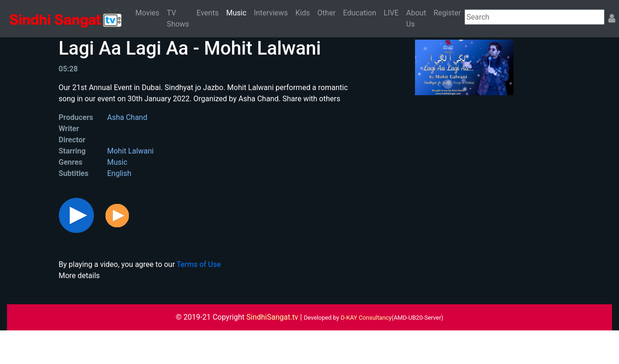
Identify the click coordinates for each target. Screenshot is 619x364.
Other (327, 13)
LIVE (391, 13)
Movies (147, 13)
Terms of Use (199, 264)
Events (208, 13)
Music (238, 12)
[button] (77, 215)
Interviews (271, 13)
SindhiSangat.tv (273, 317)
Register (447, 13)
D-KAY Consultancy (366, 318)
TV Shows (178, 18)
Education (360, 13)
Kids (303, 13)
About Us (416, 18)
